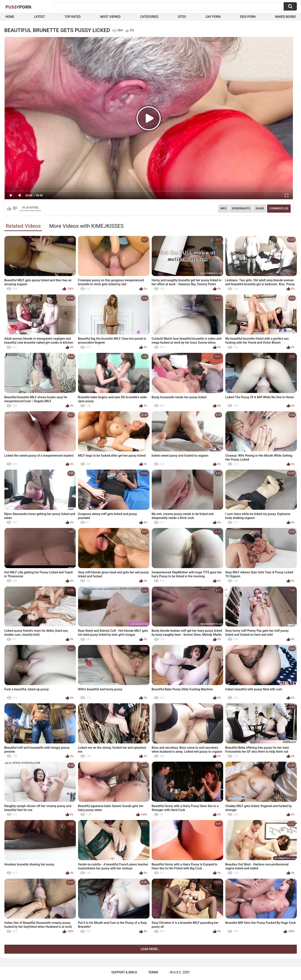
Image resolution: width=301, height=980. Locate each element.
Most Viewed (110, 17)
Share (260, 208)
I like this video (9, 208)
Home (10, 17)
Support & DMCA (124, 972)
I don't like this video (15, 208)
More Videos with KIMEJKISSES (86, 226)
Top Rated (72, 17)
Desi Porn (248, 17)
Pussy (18, 7)
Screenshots (241, 208)
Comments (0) (279, 208)
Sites (182, 17)
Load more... (150, 949)
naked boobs (285, 17)
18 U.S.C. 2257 (180, 972)
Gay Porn (213, 17)
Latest (40, 17)
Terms (153, 972)
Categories (149, 17)
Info (223, 208)
